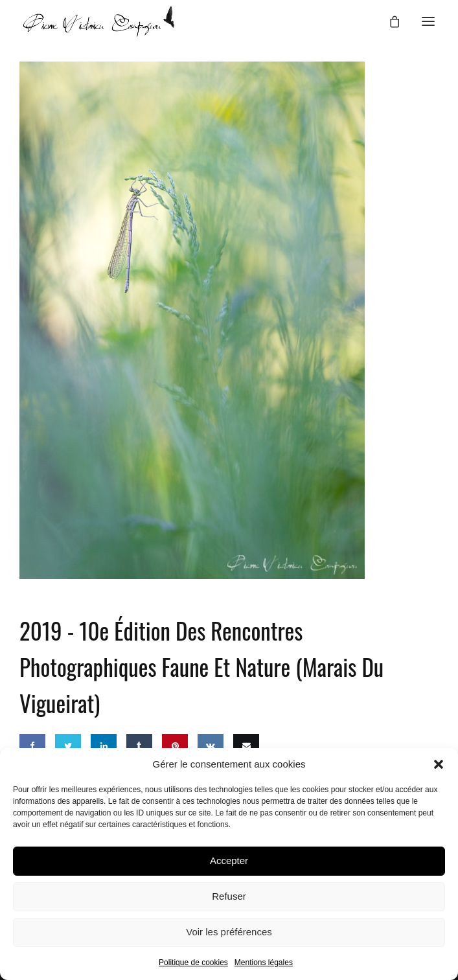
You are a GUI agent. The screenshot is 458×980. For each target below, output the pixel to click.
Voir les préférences (229, 932)
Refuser (229, 896)
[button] (439, 764)
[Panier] (389, 21)
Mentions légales (264, 963)
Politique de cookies (193, 963)
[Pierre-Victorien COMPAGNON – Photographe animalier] (99, 21)
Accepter (229, 860)
